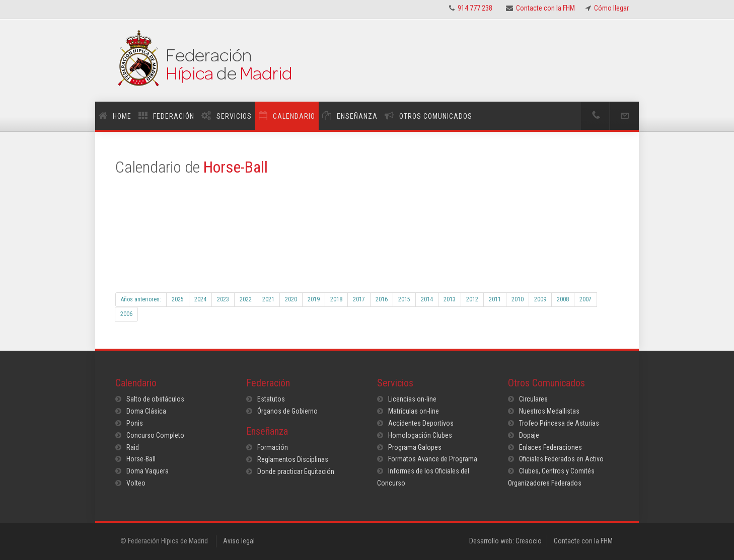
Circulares (533, 399)
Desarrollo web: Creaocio (505, 541)
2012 (472, 299)
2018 (336, 299)
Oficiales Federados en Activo (561, 459)
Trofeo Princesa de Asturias (559, 423)
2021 (268, 299)
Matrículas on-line (414, 411)
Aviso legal (239, 541)
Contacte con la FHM (583, 541)
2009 (540, 299)
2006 (126, 314)
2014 (427, 299)
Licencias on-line (412, 399)
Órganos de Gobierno (287, 411)
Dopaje (529, 435)
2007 (585, 299)
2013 (450, 299)
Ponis (135, 423)
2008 (563, 299)
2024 (200, 299)
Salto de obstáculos (155, 399)
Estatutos (271, 399)
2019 (314, 299)
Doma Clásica (146, 411)
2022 (246, 299)
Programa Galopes (415, 447)
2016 (382, 299)
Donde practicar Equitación (296, 471)
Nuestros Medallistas (549, 411)
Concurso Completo (155, 435)
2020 (291, 299)
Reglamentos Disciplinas (293, 459)
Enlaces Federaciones (550, 447)
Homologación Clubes (420, 435)
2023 (223, 299)
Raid (133, 447)
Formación (273, 447)
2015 (404, 299)
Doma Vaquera (148, 471)
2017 (359, 299)
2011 (495, 299)
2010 (518, 299)
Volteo (136, 483)
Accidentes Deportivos (421, 423)
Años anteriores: (141, 299)
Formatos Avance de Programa (433, 459)
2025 (178, 299)
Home (122, 116)
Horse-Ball (141, 459)
